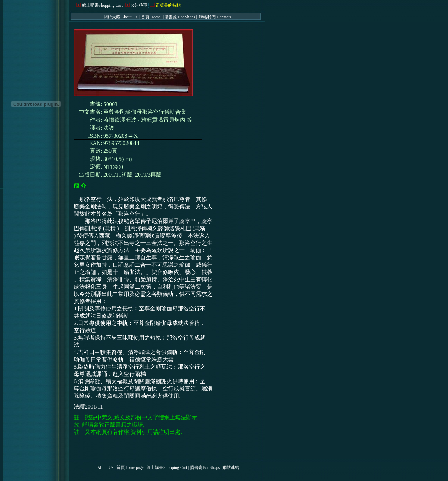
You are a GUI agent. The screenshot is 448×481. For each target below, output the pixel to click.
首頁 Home (151, 17)
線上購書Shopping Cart (103, 5)
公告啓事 (139, 5)
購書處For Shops (205, 467)
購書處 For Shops (180, 17)
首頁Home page (130, 467)
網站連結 (231, 467)
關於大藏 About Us (121, 17)
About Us (105, 467)
